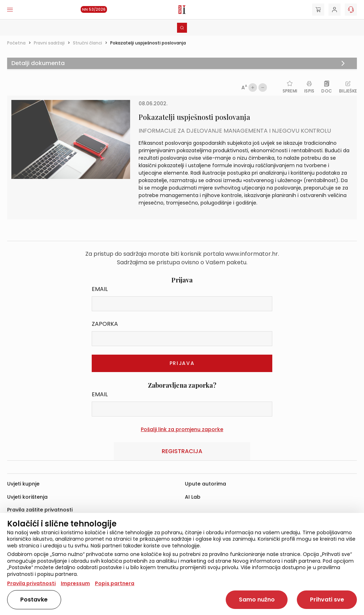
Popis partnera (115, 583)
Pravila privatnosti (31, 583)
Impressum (75, 583)
